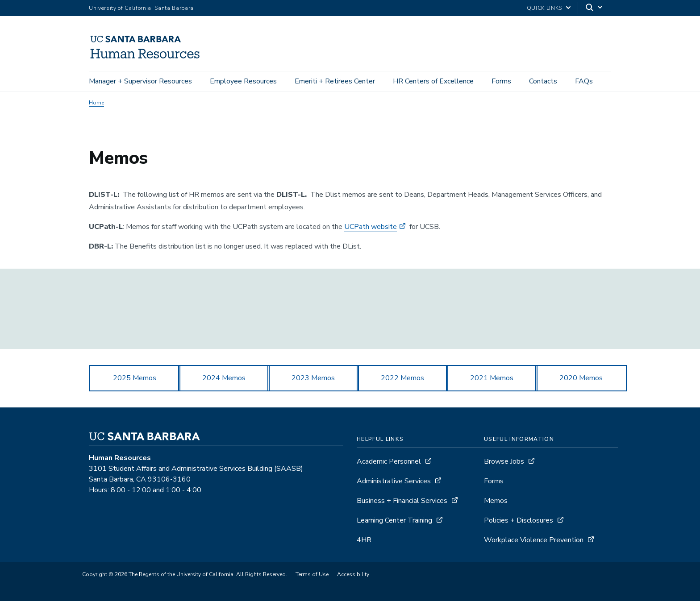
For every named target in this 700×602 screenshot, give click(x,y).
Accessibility (353, 575)
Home (96, 104)
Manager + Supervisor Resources (140, 81)
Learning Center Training (394, 521)
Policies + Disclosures (519, 521)
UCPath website (371, 228)
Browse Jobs (504, 462)
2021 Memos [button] (492, 379)
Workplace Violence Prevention (534, 541)
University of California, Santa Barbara (141, 8)
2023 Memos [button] (313, 379)
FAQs (584, 81)
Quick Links (544, 8)
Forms (501, 81)
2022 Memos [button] (402, 379)
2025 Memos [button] (135, 379)
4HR (364, 541)
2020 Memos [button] (581, 379)
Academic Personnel (389, 462)
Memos (496, 502)
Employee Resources (243, 81)
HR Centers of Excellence (433, 81)
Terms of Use (312, 575)
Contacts (543, 81)
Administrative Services (394, 482)
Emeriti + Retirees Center (335, 81)
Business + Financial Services (402, 502)
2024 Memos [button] (224, 379)
